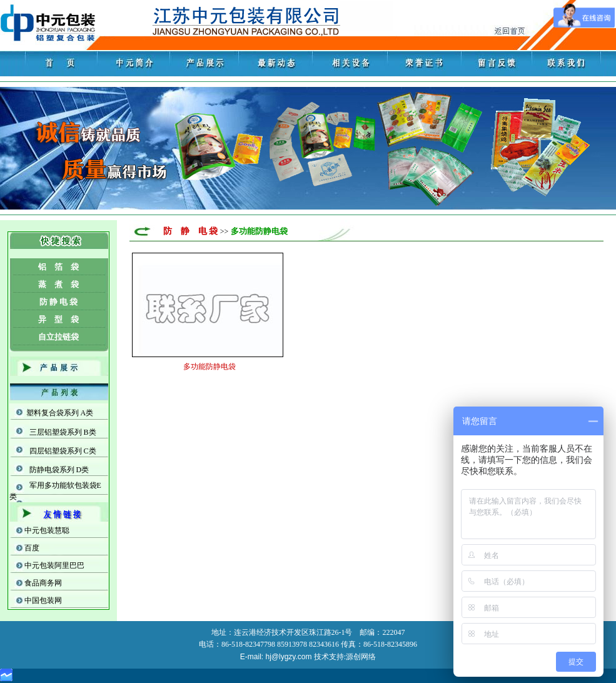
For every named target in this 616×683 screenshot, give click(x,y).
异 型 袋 (58, 319)
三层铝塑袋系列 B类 (63, 432)
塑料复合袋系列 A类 (60, 413)
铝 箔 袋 (58, 267)
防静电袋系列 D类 (59, 470)
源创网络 (361, 657)
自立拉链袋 (58, 337)
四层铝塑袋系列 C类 (63, 451)
